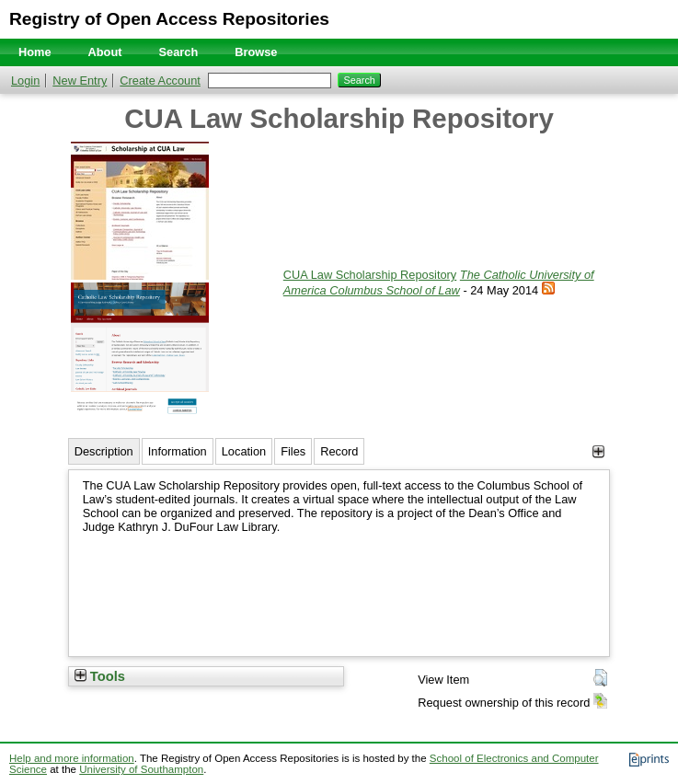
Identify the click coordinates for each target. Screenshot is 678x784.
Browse (256, 52)
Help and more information (72, 758)
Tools (100, 676)
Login (25, 81)
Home (35, 52)
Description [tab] (104, 451)
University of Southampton (141, 769)
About (105, 52)
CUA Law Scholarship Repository (370, 275)
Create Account (160, 81)
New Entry (80, 81)
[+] (598, 451)
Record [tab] (339, 451)
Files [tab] (293, 451)
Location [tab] (244, 451)
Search (179, 52)
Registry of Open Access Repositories (169, 19)
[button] (600, 678)
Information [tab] (178, 451)
